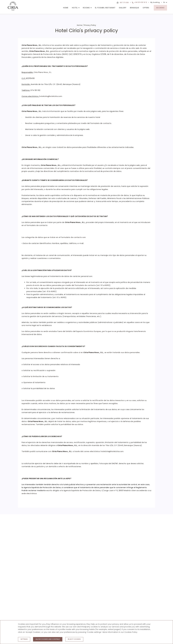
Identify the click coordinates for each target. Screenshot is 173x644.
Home (66, 8)
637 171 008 (122, 3)
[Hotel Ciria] (13, 6)
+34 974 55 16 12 (140, 2)
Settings (24, 639)
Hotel (75, 8)
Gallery (123, 8)
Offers (146, 8)
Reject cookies (74, 639)
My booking (155, 2)
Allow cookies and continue (48, 639)
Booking (160, 8)
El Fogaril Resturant (105, 8)
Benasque (135, 8)
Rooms (86, 8)
